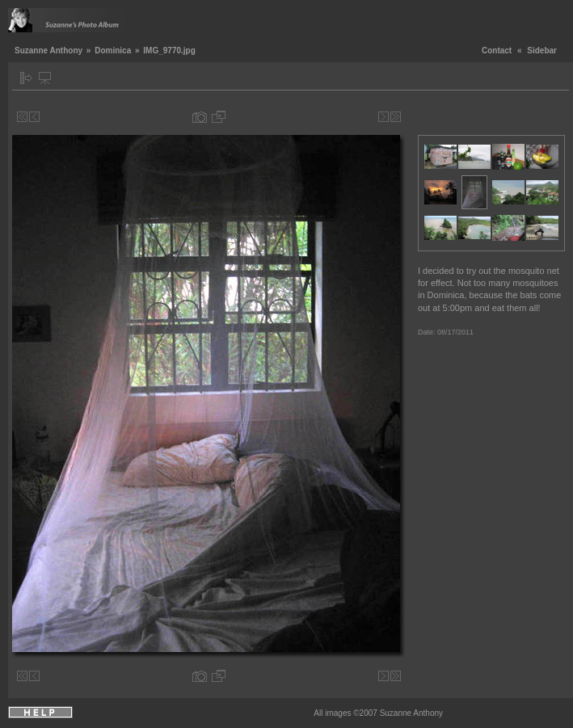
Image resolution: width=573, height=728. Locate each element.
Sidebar (542, 50)
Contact (497, 50)
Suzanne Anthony (48, 50)
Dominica (113, 50)
